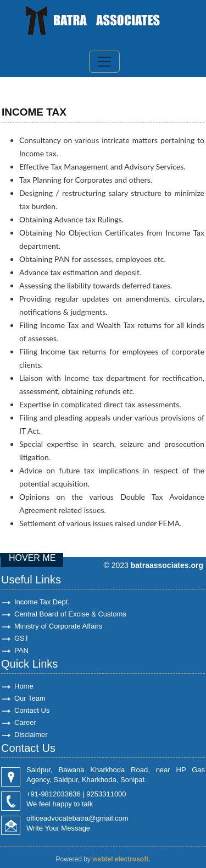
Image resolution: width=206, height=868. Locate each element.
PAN (21, 650)
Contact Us (32, 710)
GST (22, 638)
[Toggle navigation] (104, 62)
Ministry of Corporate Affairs (58, 626)
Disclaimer (31, 735)
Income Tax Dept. (42, 602)
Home (24, 686)
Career (25, 722)
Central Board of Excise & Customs (70, 614)
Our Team (30, 698)
